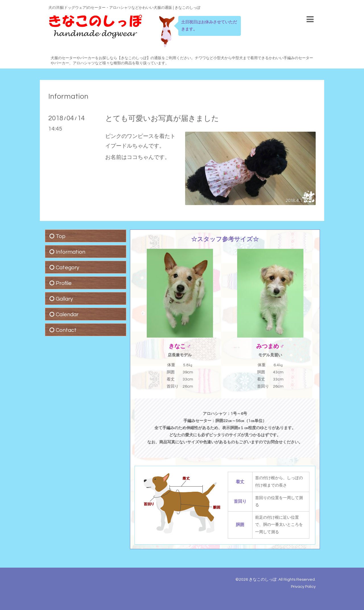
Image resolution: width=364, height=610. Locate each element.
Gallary (64, 299)
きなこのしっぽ (263, 580)
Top (61, 236)
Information (68, 96)
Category (68, 268)
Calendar (67, 315)
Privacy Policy (303, 587)
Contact (66, 330)
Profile (64, 283)
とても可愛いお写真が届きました (162, 119)
